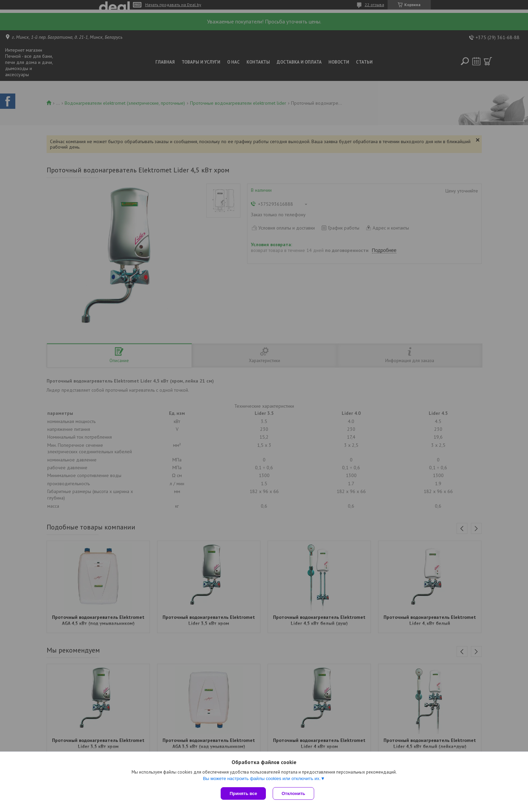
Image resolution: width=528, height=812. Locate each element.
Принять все (243, 793)
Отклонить (293, 793)
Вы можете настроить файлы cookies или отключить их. (262, 779)
